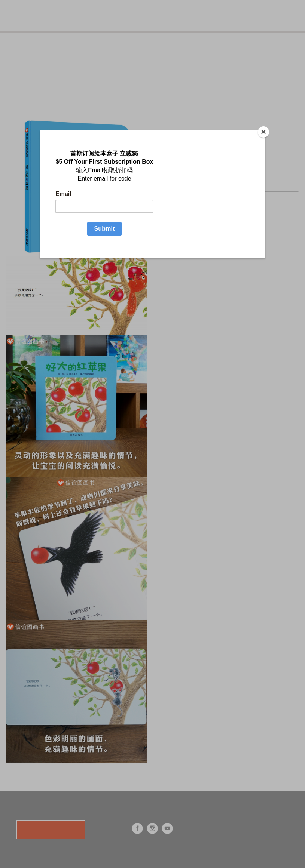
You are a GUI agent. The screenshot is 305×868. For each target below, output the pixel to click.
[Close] (263, 132)
